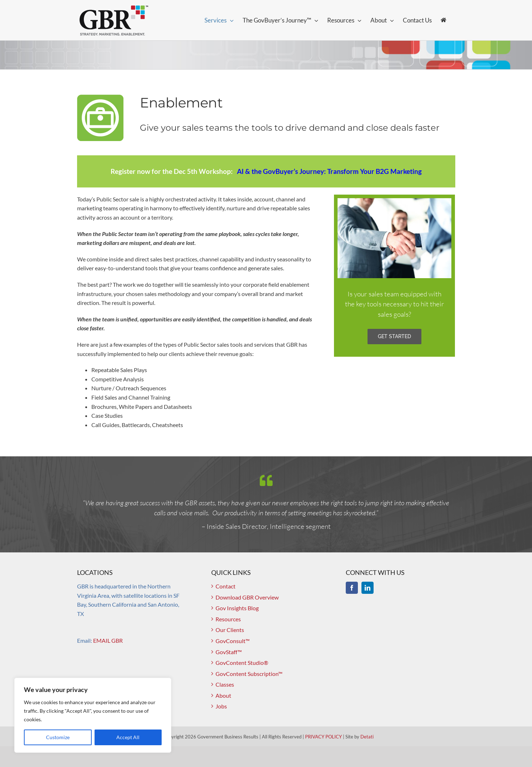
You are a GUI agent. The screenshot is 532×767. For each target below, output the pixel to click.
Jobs (221, 706)
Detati (367, 737)
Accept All (128, 737)
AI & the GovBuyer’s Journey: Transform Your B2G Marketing (329, 171)
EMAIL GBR (108, 640)
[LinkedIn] (368, 588)
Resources (228, 619)
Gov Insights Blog (237, 608)
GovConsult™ (233, 641)
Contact (226, 586)
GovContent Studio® (242, 663)
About (223, 695)
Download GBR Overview (247, 597)
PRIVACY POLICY (323, 737)
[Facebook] (352, 588)
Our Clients (230, 630)
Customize (58, 737)
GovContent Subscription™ (249, 674)
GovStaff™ (229, 652)
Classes (225, 684)
